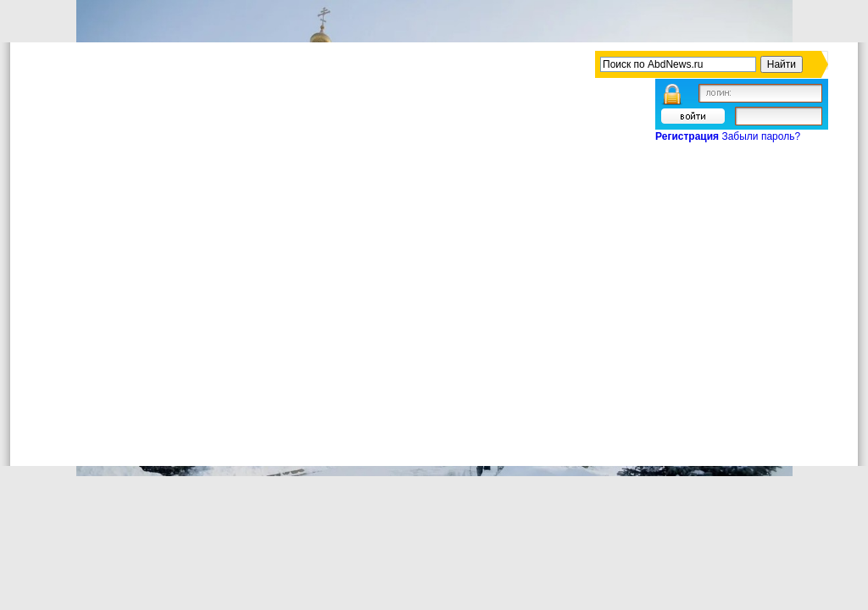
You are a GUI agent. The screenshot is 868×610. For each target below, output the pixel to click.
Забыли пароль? (761, 136)
